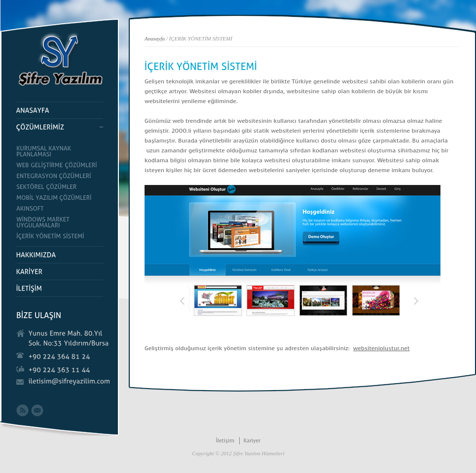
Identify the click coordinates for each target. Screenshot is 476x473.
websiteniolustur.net (382, 348)
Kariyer (252, 441)
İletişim (225, 441)
